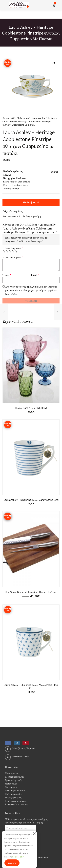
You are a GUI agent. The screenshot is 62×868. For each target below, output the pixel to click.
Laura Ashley (39, 118)
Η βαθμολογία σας (13, 248)
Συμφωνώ (12, 863)
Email (35, 275)
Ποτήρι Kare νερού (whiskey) (31, 408)
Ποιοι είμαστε (12, 773)
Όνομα (7, 275)
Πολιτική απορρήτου (15, 790)
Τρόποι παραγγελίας (15, 777)
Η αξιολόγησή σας (13, 257)
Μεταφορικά (11, 784)
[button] (54, 63)
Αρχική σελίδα (9, 118)
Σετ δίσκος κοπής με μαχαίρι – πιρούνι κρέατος (31, 592)
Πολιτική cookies (14, 794)
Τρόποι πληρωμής (13, 780)
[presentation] (28, 304)
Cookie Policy (18, 857)
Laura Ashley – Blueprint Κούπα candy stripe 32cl (31, 500)
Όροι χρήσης (11, 787)
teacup (15, 188)
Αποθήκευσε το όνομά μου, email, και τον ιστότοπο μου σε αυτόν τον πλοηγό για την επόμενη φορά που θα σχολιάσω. (31, 290)
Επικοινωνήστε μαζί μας (16, 804)
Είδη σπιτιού (24, 118)
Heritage (51, 118)
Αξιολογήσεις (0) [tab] (31, 202)
